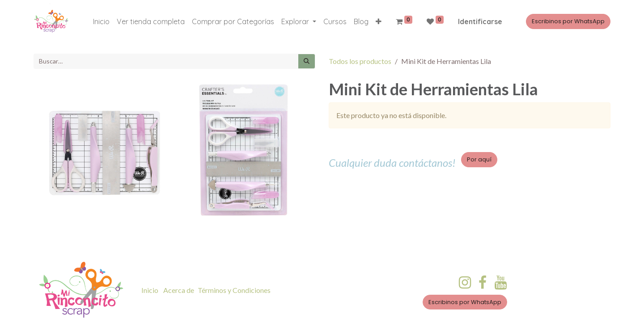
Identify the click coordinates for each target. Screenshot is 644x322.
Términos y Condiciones (234, 290)
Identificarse (480, 21)
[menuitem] (101, 21)
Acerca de (179, 290)
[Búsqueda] (307, 61)
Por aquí (479, 159)
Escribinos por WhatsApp (568, 21)
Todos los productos (360, 61)
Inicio (150, 290)
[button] (379, 21)
